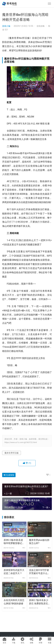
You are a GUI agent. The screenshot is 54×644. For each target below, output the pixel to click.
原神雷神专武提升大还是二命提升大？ (14, 572)
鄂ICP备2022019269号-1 (39, 636)
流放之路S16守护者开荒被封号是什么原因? (39, 572)
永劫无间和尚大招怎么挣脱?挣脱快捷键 (14, 602)
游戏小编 (6, 26)
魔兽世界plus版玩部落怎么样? (39, 542)
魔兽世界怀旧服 (12, 453)
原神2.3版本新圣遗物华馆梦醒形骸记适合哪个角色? (14, 542)
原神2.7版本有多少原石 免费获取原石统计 (40, 602)
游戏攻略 (41, 26)
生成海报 (9, 475)
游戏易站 (19, 636)
